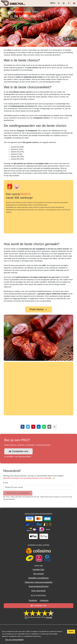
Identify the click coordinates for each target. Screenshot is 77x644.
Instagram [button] (44, 600)
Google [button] (49, 617)
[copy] (55, 427)
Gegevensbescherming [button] (38, 586)
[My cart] (64, 3)
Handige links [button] (38, 570)
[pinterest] (33, 427)
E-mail (5, 483)
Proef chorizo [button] (38, 309)
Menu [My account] (52, 3)
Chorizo (35, 12)
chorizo (58, 75)
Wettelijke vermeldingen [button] (39, 578)
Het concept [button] (39, 574)
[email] (49, 427)
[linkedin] (39, 427)
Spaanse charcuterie (23, 12)
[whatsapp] (44, 427)
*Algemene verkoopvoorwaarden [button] (39, 582)
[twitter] (28, 427)
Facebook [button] (33, 600)
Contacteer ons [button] (19, 451)
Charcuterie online (8, 12)
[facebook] (23, 427)
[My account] (59, 3)
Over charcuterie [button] (38, 591)
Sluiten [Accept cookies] (71, 632)
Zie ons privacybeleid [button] (14, 640)
